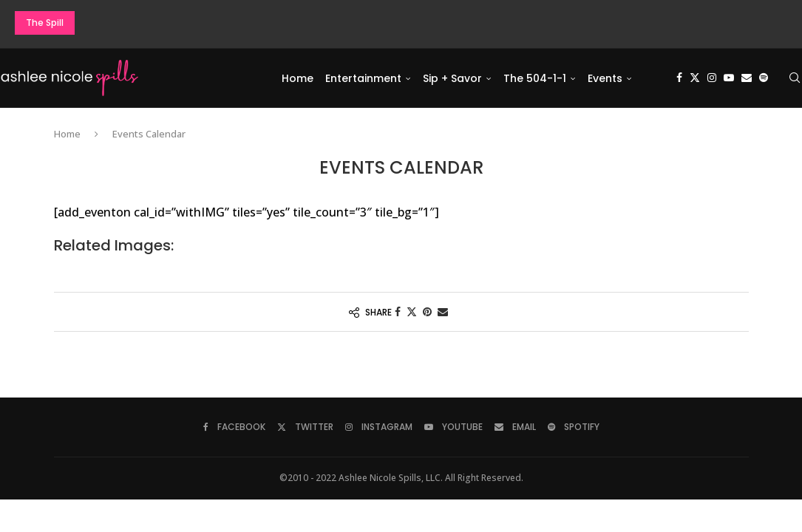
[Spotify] (764, 78)
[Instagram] (712, 78)
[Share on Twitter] (412, 312)
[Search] (795, 78)
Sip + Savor (452, 78)
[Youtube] (729, 78)
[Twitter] (695, 78)
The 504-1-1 (535, 78)
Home (298, 78)
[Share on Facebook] (398, 312)
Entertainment (363, 78)
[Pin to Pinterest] (427, 312)
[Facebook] (679, 78)
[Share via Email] (443, 312)
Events (605, 78)
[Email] (747, 78)
